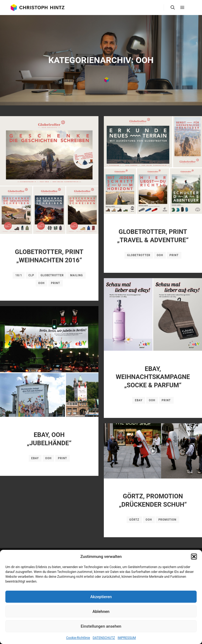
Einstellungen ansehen (101, 626)
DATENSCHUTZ (104, 638)
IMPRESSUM (127, 638)
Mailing (76, 275)
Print (56, 283)
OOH (42, 283)
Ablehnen (101, 612)
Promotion (167, 520)
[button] (194, 557)
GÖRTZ (134, 520)
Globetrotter (52, 275)
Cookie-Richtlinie (78, 638)
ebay (139, 400)
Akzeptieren (101, 597)
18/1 (19, 275)
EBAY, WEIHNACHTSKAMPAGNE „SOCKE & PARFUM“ (153, 377)
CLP (31, 275)
